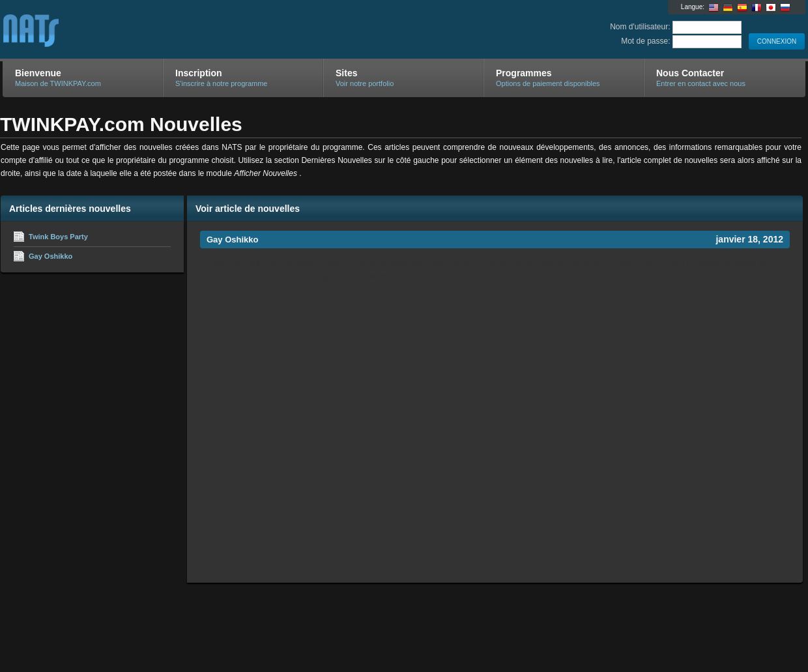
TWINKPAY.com (158, 30)
